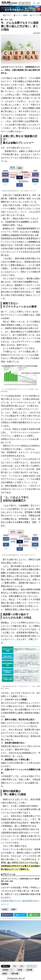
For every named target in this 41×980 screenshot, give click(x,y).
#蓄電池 (5, 974)
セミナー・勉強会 (21, 15)
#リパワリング (32, 966)
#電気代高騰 (14, 974)
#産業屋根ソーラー (8, 970)
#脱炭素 (20, 970)
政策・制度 (9, 20)
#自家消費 (29, 970)
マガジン (7, 15)
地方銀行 (5, 909)
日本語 (29, 3)
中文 (25, 3)
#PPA (22, 966)
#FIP (15, 966)
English (21, 3)
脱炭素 (13, 909)
